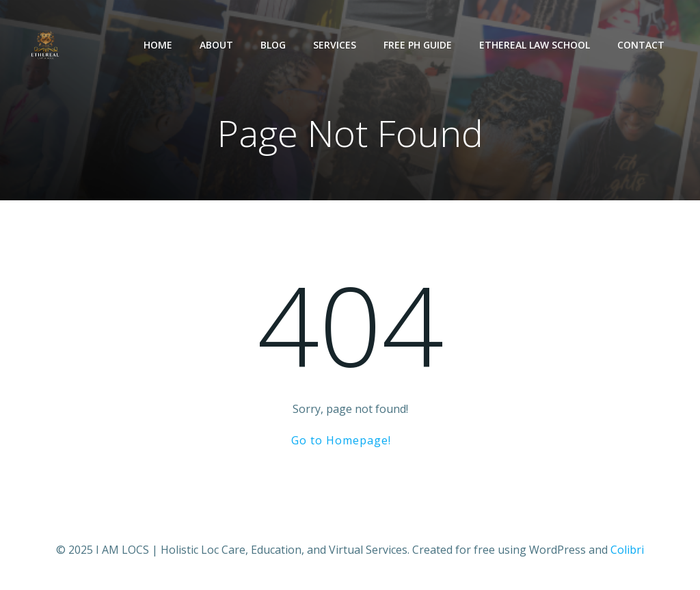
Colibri (627, 550)
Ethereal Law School (535, 45)
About (216, 45)
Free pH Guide (418, 45)
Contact (641, 45)
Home (158, 45)
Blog (273, 45)
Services (335, 45)
